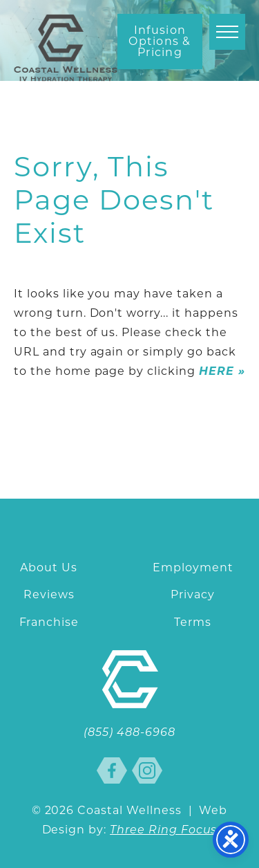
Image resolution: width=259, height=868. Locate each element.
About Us (49, 567)
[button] (227, 32)
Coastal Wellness (66, 48)
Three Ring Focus (163, 831)
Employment (193, 567)
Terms (193, 622)
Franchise (49, 622)
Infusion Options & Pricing (160, 41)
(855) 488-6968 (129, 733)
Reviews (49, 594)
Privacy (193, 594)
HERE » (222, 371)
